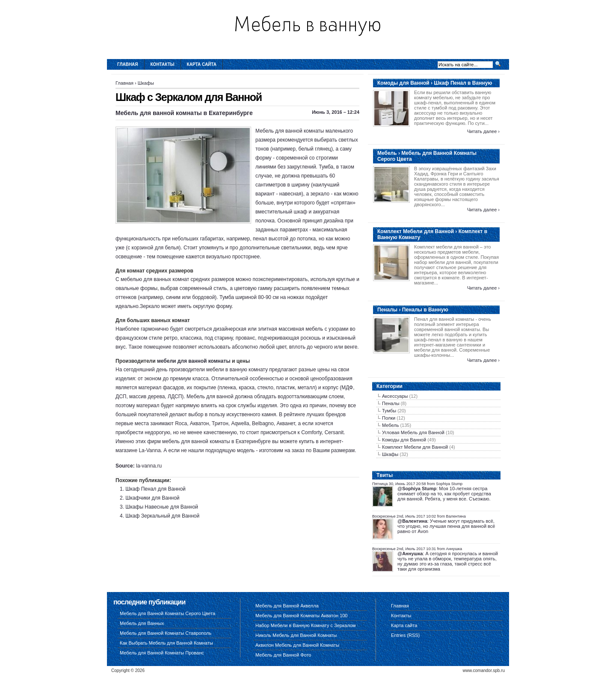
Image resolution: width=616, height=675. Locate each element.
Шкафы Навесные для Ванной (162, 507)
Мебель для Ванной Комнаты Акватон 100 (302, 616)
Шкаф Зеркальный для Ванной (162, 516)
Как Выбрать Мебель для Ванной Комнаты (166, 643)
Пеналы (391, 403)
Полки (389, 418)
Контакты (163, 64)
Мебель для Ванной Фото (283, 655)
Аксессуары (395, 396)
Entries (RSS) (405, 635)
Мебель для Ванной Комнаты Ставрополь (166, 633)
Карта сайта (202, 64)
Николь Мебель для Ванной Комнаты (296, 635)
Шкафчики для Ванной (152, 498)
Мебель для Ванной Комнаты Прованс (162, 653)
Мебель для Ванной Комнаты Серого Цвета (167, 613)
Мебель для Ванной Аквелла (287, 606)
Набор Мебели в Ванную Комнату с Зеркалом (305, 625)
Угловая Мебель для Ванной (413, 432)
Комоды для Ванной (404, 440)
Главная (128, 64)
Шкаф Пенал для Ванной (155, 489)
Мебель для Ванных (142, 623)
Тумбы (389, 411)
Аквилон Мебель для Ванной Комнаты (297, 645)
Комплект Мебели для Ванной (415, 447)
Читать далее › (483, 131)
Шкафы (146, 83)
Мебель (390, 425)
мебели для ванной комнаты (194, 361)
